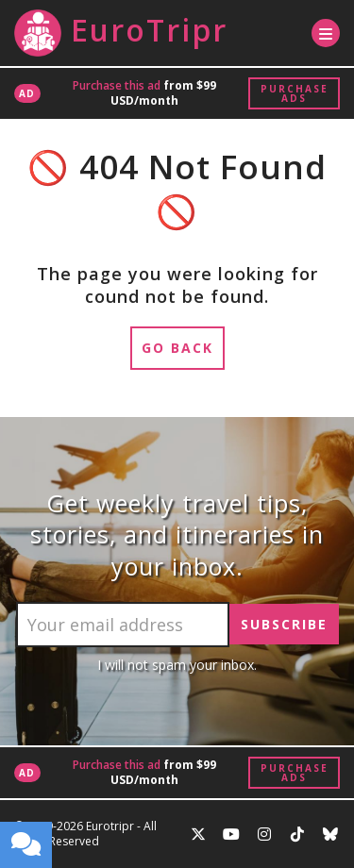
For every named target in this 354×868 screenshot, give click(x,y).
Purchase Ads (295, 93)
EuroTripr (121, 33)
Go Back (177, 348)
